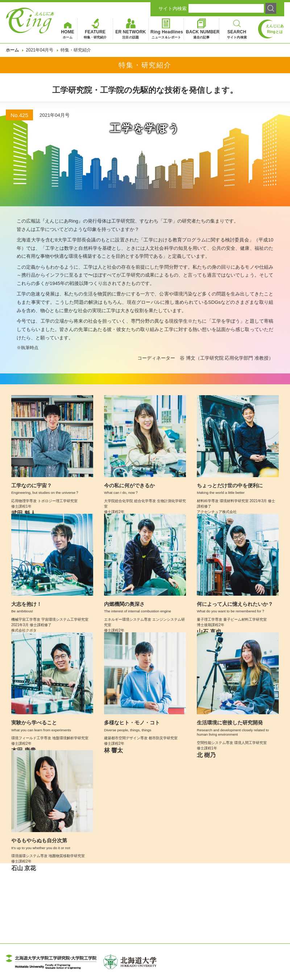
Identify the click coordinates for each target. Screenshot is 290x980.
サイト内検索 (173, 9)
